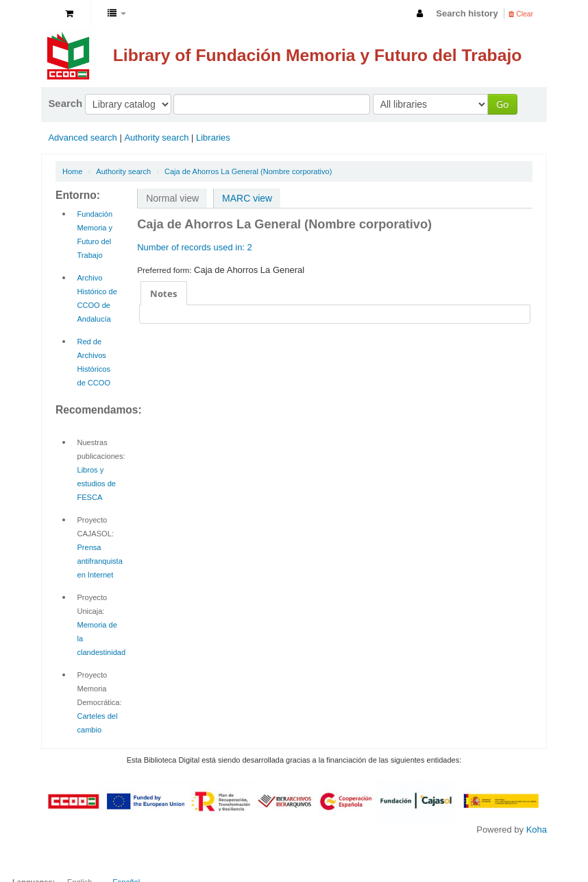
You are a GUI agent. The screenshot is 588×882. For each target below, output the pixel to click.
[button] (69, 14)
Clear (521, 14)
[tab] (164, 293)
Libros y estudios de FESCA (97, 484)
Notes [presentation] (164, 294)
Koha (537, 830)
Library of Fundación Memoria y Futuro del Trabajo (318, 55)
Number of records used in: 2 (195, 247)
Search (65, 103)
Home (72, 171)
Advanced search (82, 138)
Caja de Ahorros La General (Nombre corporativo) (248, 171)
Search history (467, 13)
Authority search (156, 138)
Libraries (213, 138)
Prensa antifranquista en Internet (100, 561)
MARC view (247, 198)
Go (502, 104)
